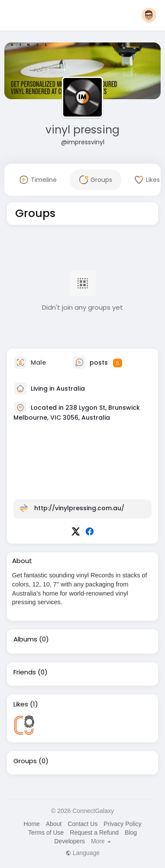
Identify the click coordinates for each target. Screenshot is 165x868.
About (54, 824)
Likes (21, 704)
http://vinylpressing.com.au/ (79, 508)
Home (31, 824)
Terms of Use (46, 832)
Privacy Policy (122, 824)
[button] (149, 15)
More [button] (101, 841)
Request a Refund (94, 832)
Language (82, 853)
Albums (25, 639)
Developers (70, 841)
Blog (131, 832)
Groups (25, 761)
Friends (25, 672)
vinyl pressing (82, 130)
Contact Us (82, 824)
